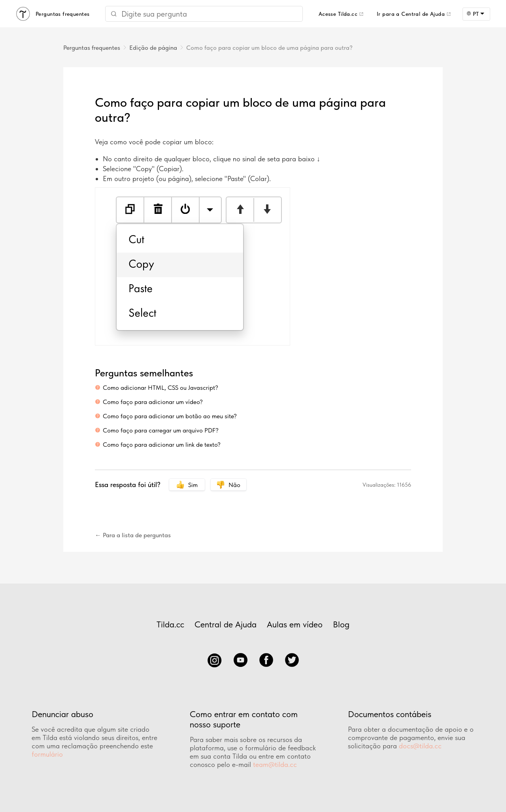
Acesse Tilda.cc (338, 14)
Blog (341, 624)
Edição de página (153, 48)
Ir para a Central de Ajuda (411, 14)
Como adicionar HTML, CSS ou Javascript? (160, 388)
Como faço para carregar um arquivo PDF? (161, 430)
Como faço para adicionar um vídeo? (153, 402)
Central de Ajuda (226, 624)
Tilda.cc (170, 624)
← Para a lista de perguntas (133, 535)
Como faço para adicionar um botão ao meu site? (170, 416)
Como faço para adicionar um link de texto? (162, 445)
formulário (47, 754)
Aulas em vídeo (295, 624)
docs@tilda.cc (420, 746)
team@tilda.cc (275, 764)
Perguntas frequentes (92, 48)
